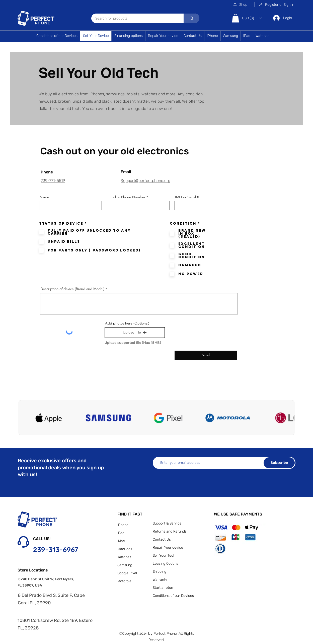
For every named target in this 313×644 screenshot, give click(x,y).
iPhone (123, 525)
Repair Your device (168, 548)
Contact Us (162, 539)
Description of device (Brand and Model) (72, 289)
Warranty (160, 580)
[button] (277, 5)
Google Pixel (127, 573)
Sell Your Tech (164, 556)
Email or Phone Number (127, 197)
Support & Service (167, 523)
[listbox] (252, 18)
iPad (121, 533)
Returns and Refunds (170, 531)
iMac (121, 541)
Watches (124, 557)
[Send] (206, 355)
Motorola (124, 581)
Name (44, 197)
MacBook (125, 549)
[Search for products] (134, 19)
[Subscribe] (279, 463)
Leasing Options (166, 564)
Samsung (125, 565)
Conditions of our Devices (173, 596)
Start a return (164, 588)
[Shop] (244, 5)
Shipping (160, 572)
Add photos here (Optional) (127, 323)
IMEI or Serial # (187, 197)
